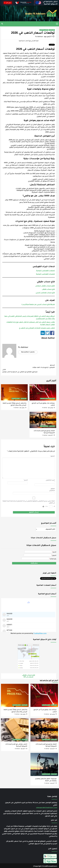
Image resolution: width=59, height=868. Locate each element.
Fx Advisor (39, 37)
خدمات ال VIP (28, 676)
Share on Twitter (47, 333)
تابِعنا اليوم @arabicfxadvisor (45, 578)
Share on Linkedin (43, 333)
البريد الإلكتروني (50, 481)
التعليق (52, 456)
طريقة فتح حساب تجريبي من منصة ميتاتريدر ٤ (38, 304)
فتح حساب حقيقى (48, 289)
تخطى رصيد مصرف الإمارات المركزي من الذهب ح (37, 328)
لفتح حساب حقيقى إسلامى (45, 286)
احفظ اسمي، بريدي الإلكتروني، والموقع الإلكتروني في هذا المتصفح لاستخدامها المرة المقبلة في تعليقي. (29, 502)
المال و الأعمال (44, 30)
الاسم (26, 480)
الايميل (54, 555)
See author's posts (28, 352)
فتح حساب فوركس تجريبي (45, 292)
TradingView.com (40, 632)
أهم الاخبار (52, 30)
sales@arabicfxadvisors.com (47, 806)
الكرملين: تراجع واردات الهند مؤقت (29, 366)
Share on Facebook (52, 333)
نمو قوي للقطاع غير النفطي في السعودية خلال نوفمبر (29, 370)
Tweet (53, 45)
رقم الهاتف (53, 559)
